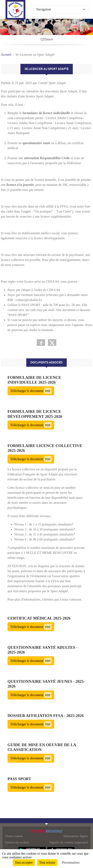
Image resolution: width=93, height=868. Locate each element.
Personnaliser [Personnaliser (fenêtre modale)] (71, 862)
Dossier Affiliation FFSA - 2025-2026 (46, 716)
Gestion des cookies (17, 842)
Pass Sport (19, 779)
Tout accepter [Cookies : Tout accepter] (24, 862)
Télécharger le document (31, 391)
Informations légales (76, 836)
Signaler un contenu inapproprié (69, 842)
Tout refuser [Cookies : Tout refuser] (47, 862)
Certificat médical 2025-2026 (39, 618)
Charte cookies (14, 836)
